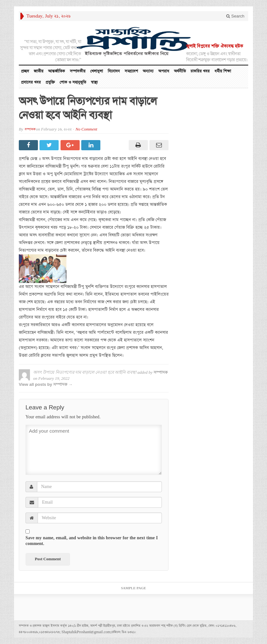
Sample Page (134, 588)
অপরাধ (164, 71)
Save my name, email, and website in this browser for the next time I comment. (92, 541)
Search (235, 16)
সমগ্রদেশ (131, 71)
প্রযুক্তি (50, 82)
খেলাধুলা (97, 71)
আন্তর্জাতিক (57, 71)
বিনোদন (114, 71)
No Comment (86, 129)
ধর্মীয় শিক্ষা (223, 71)
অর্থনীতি (180, 71)
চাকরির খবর (200, 71)
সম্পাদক (30, 129)
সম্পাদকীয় (78, 71)
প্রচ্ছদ (25, 71)
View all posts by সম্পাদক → (46, 384)
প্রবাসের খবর (31, 82)
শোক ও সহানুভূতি (73, 82)
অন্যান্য (148, 71)
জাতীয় (39, 71)
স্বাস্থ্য (94, 82)
